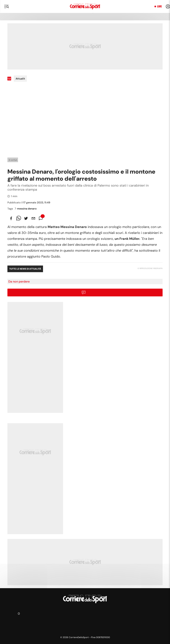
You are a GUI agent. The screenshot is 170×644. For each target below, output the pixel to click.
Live (160, 6)
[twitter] (26, 218)
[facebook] (11, 218)
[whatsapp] (19, 218)
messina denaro (26, 209)
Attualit (20, 79)
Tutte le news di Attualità (25, 269)
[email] (33, 218)
